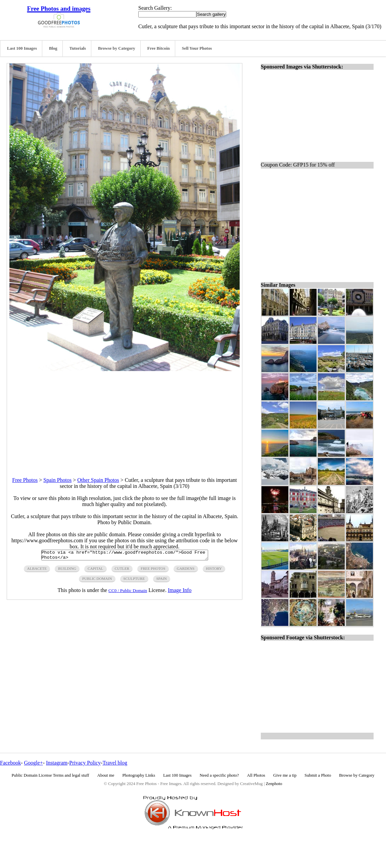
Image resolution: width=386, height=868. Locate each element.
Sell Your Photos (197, 48)
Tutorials (78, 48)
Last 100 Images (22, 48)
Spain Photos (57, 480)
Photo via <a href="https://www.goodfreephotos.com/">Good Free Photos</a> (125, 556)
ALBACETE (37, 570)
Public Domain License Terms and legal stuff (51, 775)
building (67, 570)
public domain (97, 581)
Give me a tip (285, 775)
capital (95, 570)
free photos (153, 570)
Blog (53, 48)
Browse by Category (117, 48)
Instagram (57, 763)
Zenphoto (274, 784)
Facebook (10, 763)
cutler (122, 570)
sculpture (134, 581)
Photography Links (139, 775)
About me (106, 775)
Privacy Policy (85, 763)
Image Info (180, 592)
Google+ (34, 763)
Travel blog (115, 763)
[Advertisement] (125, 418)
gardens (186, 570)
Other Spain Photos (98, 480)
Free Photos (25, 480)
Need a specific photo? (219, 775)
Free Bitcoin (159, 48)
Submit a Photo (318, 775)
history (214, 570)
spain (162, 581)
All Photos (256, 775)
